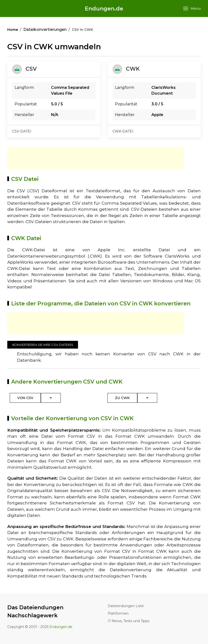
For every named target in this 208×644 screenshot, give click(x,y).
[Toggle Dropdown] (51, 398)
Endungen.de (104, 9)
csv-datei (22, 131)
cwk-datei (123, 131)
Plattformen (118, 613)
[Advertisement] (96, 158)
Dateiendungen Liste (126, 606)
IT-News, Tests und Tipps (129, 621)
